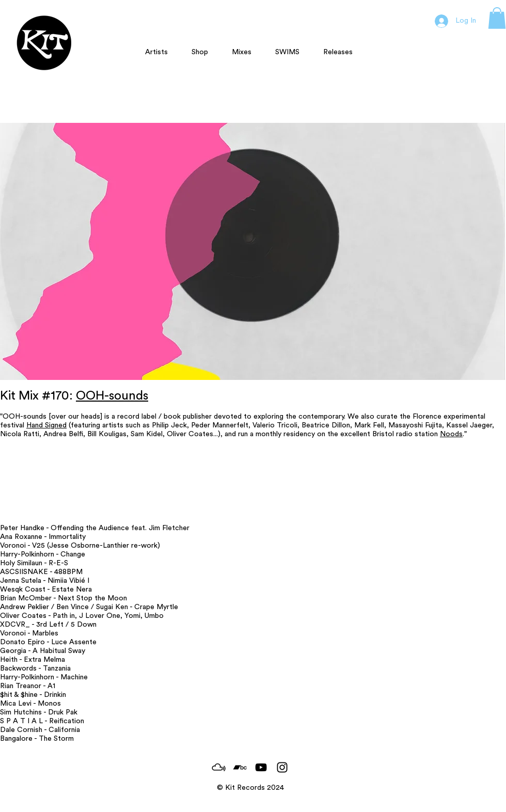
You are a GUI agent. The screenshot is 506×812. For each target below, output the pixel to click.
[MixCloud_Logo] (219, 767)
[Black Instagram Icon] (282, 767)
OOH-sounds (112, 396)
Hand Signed (46, 425)
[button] (497, 18)
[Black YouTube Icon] (261, 767)
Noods (451, 434)
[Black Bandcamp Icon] (240, 767)
